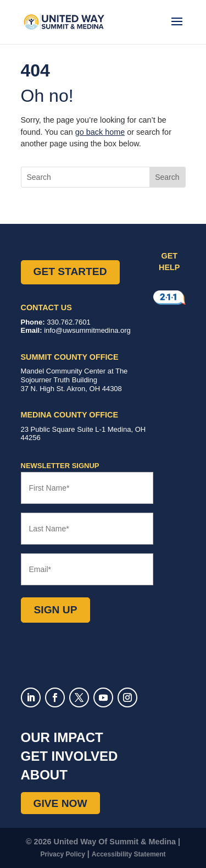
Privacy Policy (62, 854)
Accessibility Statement (129, 854)
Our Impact (62, 737)
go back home (100, 132)
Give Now (60, 803)
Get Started (70, 271)
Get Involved (69, 756)
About (44, 775)
